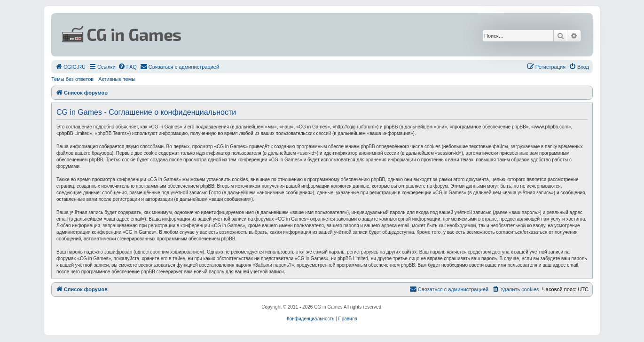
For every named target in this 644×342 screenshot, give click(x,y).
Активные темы (117, 79)
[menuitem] (70, 67)
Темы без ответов (72, 79)
